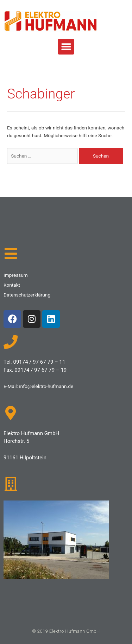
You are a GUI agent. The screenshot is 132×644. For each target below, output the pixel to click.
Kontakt (12, 285)
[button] (66, 47)
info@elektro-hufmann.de (46, 386)
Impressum (16, 275)
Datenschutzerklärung (27, 295)
